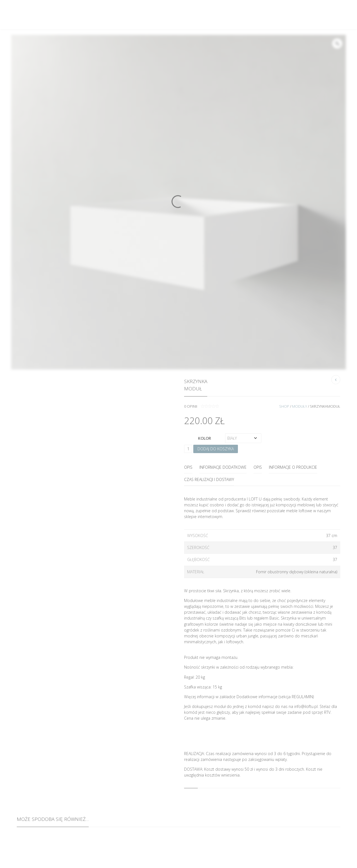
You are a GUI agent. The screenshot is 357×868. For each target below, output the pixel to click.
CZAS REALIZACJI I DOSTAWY (209, 479)
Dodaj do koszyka (216, 449)
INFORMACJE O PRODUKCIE (293, 467)
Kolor (205, 438)
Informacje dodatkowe (223, 467)
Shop (284, 406)
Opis (188, 467)
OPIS (258, 467)
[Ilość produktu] (188, 449)
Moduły (300, 406)
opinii (191, 406)
